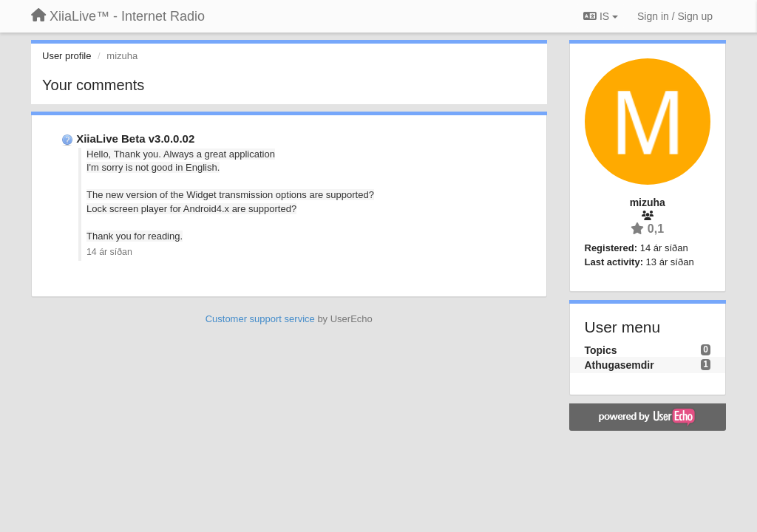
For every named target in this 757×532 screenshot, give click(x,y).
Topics (601, 350)
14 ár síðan (109, 252)
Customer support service (260, 319)
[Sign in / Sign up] (675, 16)
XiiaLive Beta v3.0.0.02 (135, 139)
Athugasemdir (619, 365)
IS (601, 16)
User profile (67, 56)
